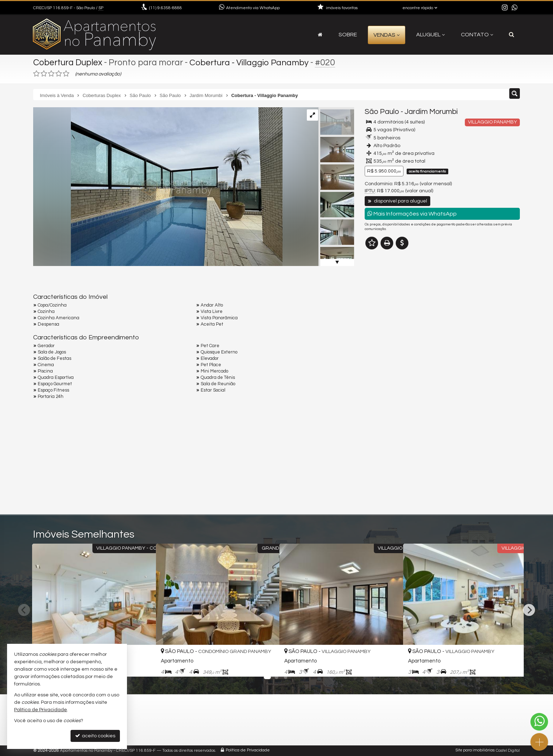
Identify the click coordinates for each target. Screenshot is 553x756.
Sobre (348, 35)
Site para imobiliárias (475, 751)
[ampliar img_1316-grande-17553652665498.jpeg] (158, 187)
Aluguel (430, 35)
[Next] (529, 610)
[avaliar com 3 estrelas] (51, 74)
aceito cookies (95, 736)
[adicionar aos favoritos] (143, 665)
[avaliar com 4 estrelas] (59, 74)
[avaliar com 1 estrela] (37, 74)
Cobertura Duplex (68, 62)
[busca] (512, 35)
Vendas (387, 35)
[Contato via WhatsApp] (539, 722)
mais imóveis (472, 301)
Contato (477, 35)
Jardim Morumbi (431, 112)
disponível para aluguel (397, 201)
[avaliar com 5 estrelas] (66, 74)
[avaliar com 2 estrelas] (44, 74)
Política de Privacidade (248, 751)
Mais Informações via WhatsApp (412, 214)
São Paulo (382, 112)
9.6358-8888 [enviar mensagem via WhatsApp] (166, 8)
